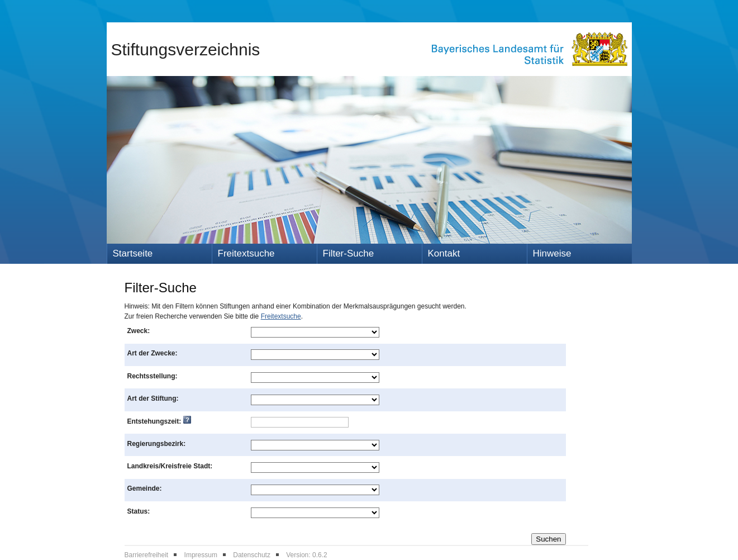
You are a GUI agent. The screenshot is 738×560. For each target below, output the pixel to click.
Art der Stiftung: (153, 398)
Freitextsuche (246, 253)
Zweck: (139, 331)
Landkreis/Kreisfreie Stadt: (170, 466)
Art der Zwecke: (153, 353)
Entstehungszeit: (159, 421)
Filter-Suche (349, 253)
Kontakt (444, 253)
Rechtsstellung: (153, 376)
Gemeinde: (145, 488)
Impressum (201, 555)
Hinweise (552, 253)
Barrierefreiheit (147, 555)
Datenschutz (252, 555)
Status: (139, 511)
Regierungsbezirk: (157, 444)
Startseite (133, 253)
